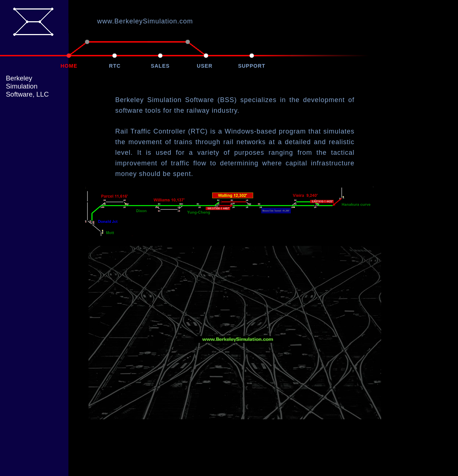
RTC (115, 66)
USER (205, 66)
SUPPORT (252, 66)
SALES (160, 66)
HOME (69, 66)
